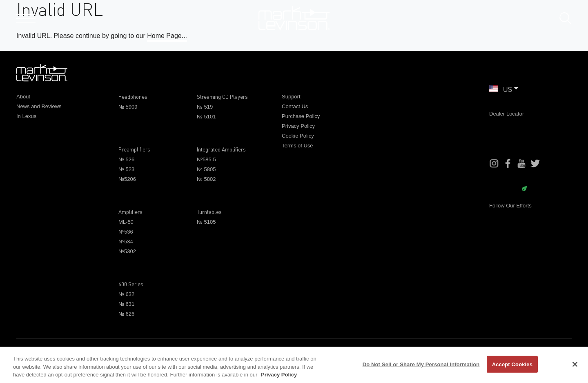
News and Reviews (39, 106)
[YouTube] (521, 163)
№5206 (127, 179)
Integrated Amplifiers (221, 149)
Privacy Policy (298, 126)
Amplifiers (130, 212)
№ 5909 (128, 107)
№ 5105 (206, 222)
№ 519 (205, 107)
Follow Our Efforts (510, 206)
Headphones (133, 97)
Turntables (209, 212)
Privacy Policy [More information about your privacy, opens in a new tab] (279, 375)
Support (291, 97)
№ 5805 (206, 169)
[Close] (575, 364)
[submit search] (568, 20)
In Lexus (26, 116)
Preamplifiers (134, 149)
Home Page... (167, 36)
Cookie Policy (298, 136)
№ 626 (126, 314)
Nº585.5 (206, 159)
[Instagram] (494, 163)
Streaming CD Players (222, 97)
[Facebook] (508, 163)
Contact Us (295, 106)
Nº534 (126, 242)
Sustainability (508, 189)
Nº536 (126, 232)
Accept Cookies (512, 364)
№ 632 (126, 294)
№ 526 (126, 159)
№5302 (127, 251)
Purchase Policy (301, 116)
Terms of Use (297, 146)
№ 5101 (206, 117)
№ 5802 (206, 179)
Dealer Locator (507, 114)
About (23, 97)
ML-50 (126, 222)
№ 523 (126, 169)
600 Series (131, 284)
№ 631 (126, 304)
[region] (294, 365)
